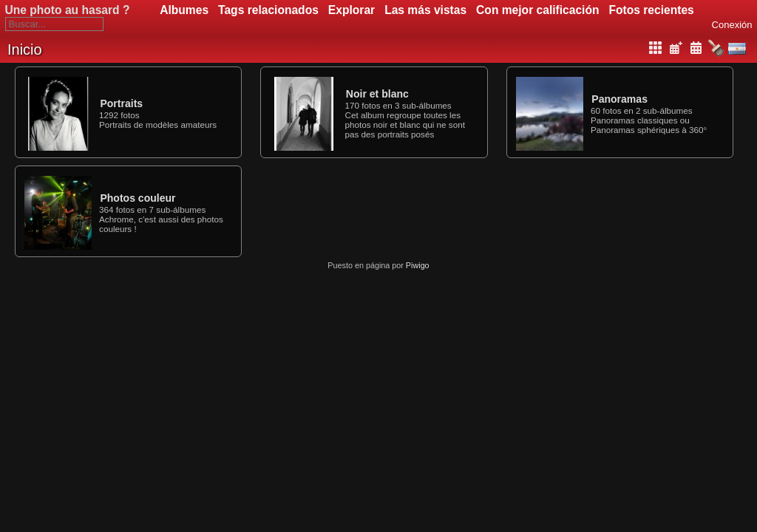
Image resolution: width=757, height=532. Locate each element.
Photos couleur (138, 198)
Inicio (25, 50)
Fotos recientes (652, 10)
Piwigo (418, 265)
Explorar (352, 10)
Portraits (121, 103)
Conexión (732, 25)
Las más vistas (425, 10)
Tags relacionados (268, 10)
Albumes (184, 10)
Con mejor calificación (537, 10)
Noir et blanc (377, 94)
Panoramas (619, 99)
